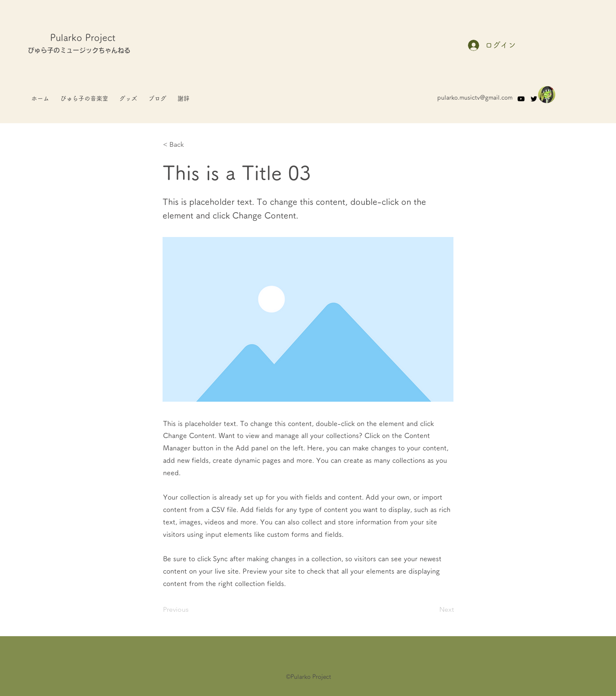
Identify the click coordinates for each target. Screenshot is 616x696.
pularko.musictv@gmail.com (475, 98)
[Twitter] (534, 99)
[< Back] (191, 145)
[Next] (432, 610)
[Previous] (191, 610)
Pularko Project (83, 38)
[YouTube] (521, 99)
